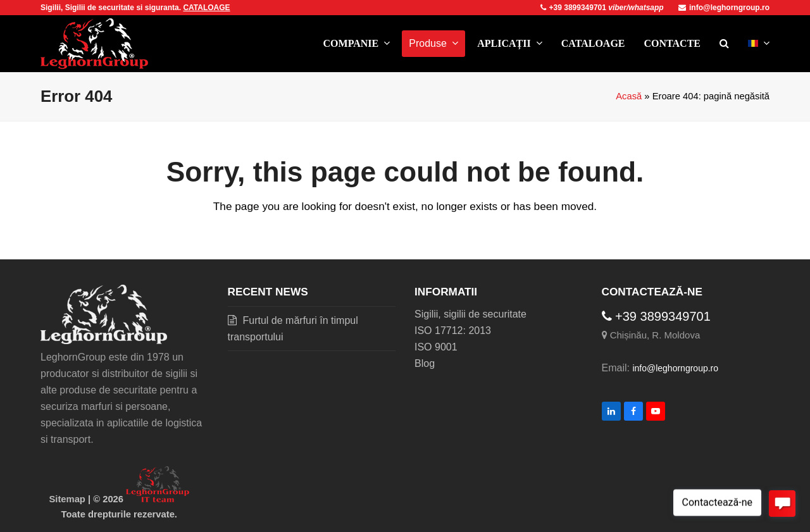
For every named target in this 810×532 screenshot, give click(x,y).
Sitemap (67, 499)
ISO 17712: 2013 (453, 331)
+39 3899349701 (575, 8)
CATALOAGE (206, 8)
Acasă (629, 96)
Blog (425, 363)
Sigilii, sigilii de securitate (470, 314)
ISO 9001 (436, 347)
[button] (724, 44)
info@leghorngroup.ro (724, 8)
